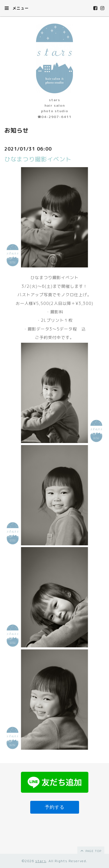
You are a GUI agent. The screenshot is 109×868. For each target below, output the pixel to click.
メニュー (17, 8)
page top (91, 851)
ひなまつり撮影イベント (38, 159)
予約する (55, 807)
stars (41, 861)
